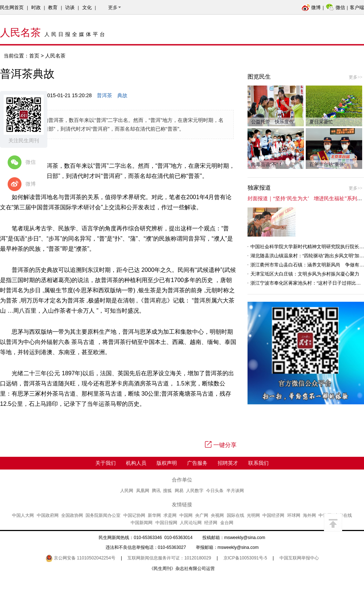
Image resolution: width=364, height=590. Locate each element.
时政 (36, 7)
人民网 (127, 491)
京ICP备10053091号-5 (245, 558)
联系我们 (258, 463)
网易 (179, 491)
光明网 (253, 515)
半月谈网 (235, 491)
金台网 (227, 523)
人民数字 (195, 491)
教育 (53, 7)
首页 (34, 56)
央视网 (217, 515)
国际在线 (236, 515)
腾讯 (156, 491)
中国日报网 (166, 523)
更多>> (356, 77)
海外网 (309, 515)
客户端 (357, 7)
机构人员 (136, 463)
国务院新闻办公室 (103, 515)
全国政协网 (72, 515)
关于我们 (106, 463)
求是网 (170, 515)
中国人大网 (23, 515)
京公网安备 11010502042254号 (80, 558)
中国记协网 (134, 515)
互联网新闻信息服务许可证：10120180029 (169, 558)
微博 (311, 7)
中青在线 (343, 515)
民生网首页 (12, 7)
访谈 (70, 7)
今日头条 (215, 491)
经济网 (211, 523)
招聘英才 (228, 463)
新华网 (154, 515)
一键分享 (221, 445)
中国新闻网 (142, 523)
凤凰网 (143, 491)
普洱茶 (104, 95)
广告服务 (197, 463)
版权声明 (167, 463)
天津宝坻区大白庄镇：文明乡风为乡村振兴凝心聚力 (305, 274)
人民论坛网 (191, 523)
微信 (335, 7)
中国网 (186, 515)
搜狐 (167, 491)
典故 (122, 95)
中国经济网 (273, 515)
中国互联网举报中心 (299, 558)
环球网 (294, 515)
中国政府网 (48, 515)
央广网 (202, 515)
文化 (87, 7)
